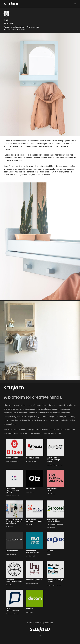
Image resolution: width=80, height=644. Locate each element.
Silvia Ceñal (8, 23)
